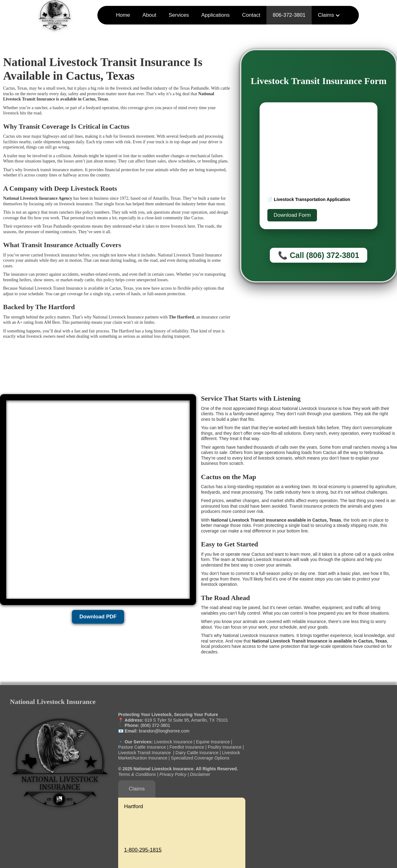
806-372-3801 (289, 15)
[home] (55, 15)
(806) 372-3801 (155, 725)
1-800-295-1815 (143, 850)
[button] (329, 15)
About (149, 15)
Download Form (292, 215)
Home (123, 15)
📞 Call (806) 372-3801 (319, 255)
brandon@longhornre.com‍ (164, 731)
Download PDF (98, 617)
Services (179, 15)
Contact (251, 15)
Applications (216, 15)
